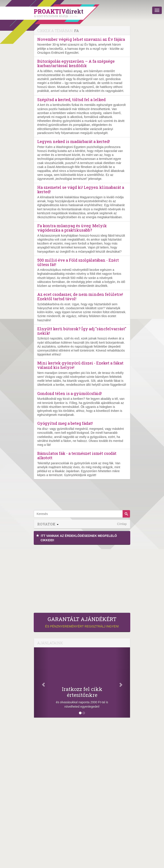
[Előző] (41, 682)
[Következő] (123, 682)
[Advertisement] (82, 578)
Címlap (122, 524)
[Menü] (157, 10)
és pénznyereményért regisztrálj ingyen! (82, 622)
